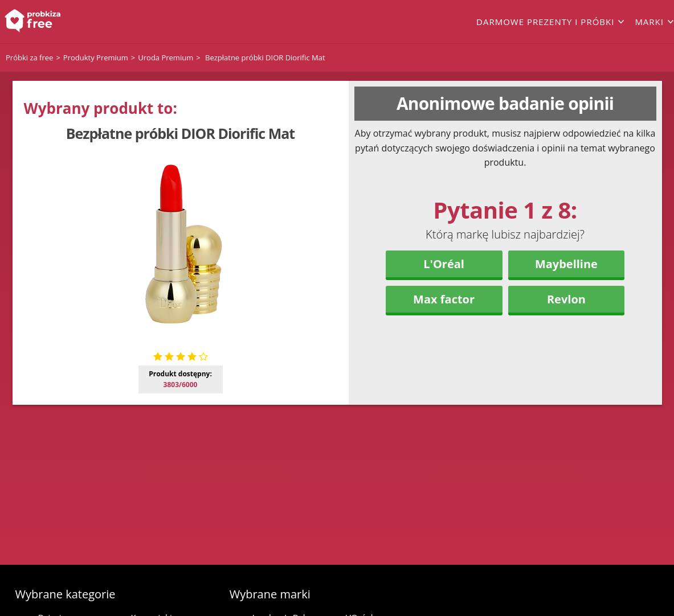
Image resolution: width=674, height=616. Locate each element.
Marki (649, 22)
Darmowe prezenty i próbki (545, 22)
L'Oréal (444, 264)
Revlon (566, 299)
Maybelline (566, 264)
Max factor (444, 299)
